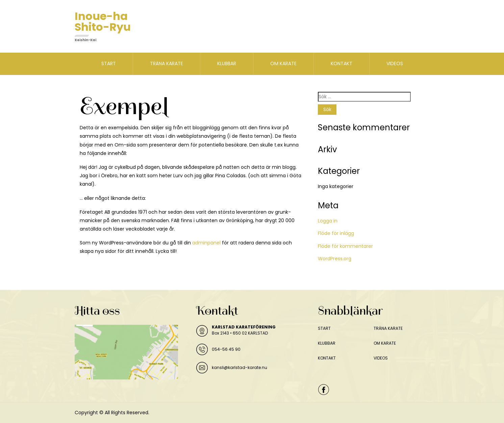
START (109, 63)
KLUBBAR (227, 63)
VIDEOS (395, 63)
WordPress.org (335, 259)
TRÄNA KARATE (167, 63)
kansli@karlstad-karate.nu (240, 367)
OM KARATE (283, 63)
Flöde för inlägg (336, 233)
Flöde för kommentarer (345, 246)
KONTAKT (342, 63)
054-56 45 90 (226, 349)
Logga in (328, 221)
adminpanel (206, 243)
